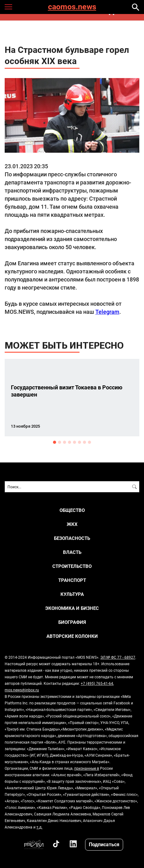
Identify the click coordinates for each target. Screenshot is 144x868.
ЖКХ (72, 524)
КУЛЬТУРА (72, 594)
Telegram (107, 312)
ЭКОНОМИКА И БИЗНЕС (72, 608)
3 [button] (65, 442)
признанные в (87, 768)
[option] (72, 398)
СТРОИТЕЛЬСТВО (72, 566)
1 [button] (55, 442)
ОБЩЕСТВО (72, 510)
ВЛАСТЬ (72, 552)
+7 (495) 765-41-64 (97, 683)
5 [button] (74, 442)
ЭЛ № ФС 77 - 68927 (118, 657)
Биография (72, 622)
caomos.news (72, 7)
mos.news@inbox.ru (22, 690)
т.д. (39, 827)
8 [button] (89, 442)
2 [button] (60, 442)
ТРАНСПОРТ (72, 580)
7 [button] (84, 442)
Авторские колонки (72, 636)
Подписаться (104, 844)
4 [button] (70, 442)
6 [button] (79, 442)
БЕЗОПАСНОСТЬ (72, 538)
